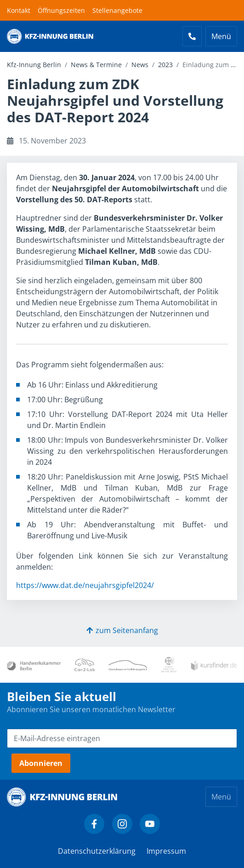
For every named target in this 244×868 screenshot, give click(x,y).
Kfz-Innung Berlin (34, 65)
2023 (165, 65)
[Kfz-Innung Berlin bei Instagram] (122, 824)
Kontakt (19, 10)
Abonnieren (41, 763)
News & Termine (96, 65)
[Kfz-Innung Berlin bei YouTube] (150, 824)
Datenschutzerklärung (97, 851)
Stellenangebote (117, 10)
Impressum (166, 851)
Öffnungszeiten (61, 10)
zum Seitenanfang (122, 630)
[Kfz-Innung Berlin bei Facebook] (94, 824)
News (140, 65)
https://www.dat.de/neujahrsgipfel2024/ (85, 585)
